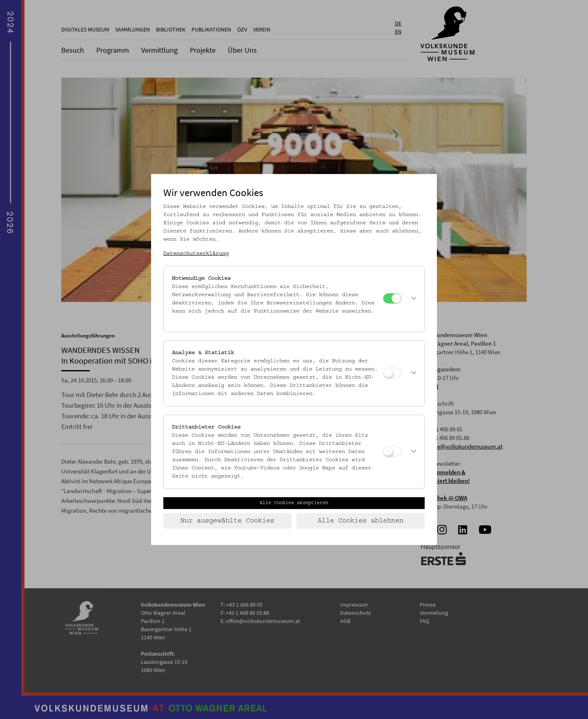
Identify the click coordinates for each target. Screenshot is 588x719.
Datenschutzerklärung (196, 254)
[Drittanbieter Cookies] (392, 451)
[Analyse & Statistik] (392, 373)
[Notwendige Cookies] (392, 298)
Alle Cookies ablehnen (361, 521)
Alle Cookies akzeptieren (294, 503)
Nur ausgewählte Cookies (227, 521)
